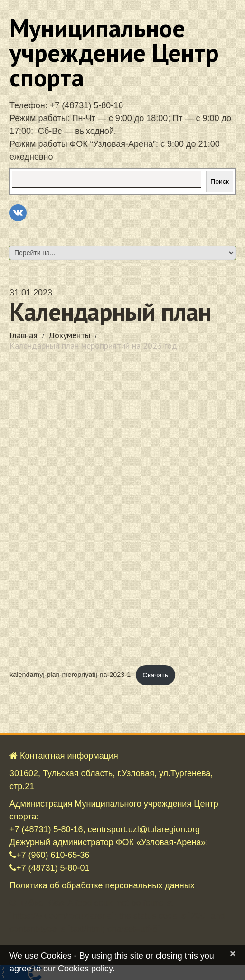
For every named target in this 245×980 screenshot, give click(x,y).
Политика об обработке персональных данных (102, 885)
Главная (24, 335)
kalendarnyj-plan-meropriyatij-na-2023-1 (70, 675)
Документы (69, 335)
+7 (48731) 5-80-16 (87, 105)
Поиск (220, 181)
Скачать (155, 675)
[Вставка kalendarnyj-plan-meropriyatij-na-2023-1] (122, 512)
